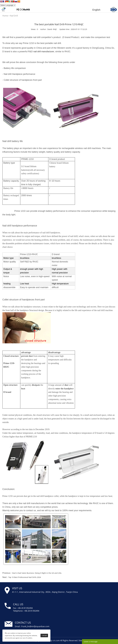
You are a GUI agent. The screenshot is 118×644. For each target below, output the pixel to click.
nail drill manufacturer (44, 52)
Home (5, 16)
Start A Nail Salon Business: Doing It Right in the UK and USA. (37, 573)
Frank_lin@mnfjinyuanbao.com (35, 626)
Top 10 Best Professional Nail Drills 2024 (25, 577)
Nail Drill (14, 16)
